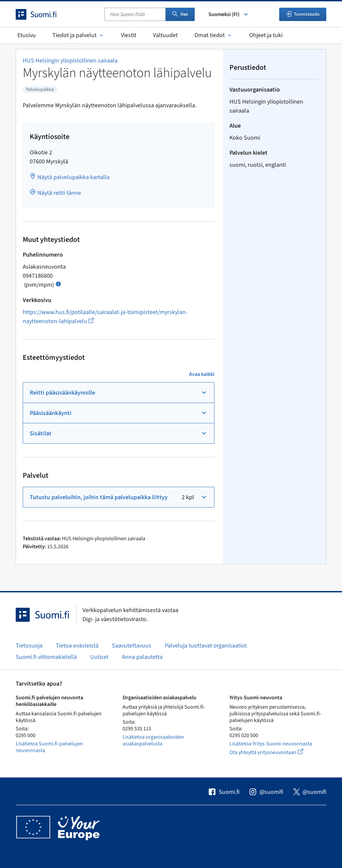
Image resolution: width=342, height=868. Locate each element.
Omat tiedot (213, 35)
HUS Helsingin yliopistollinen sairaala (70, 61)
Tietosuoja (29, 646)
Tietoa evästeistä (77, 646)
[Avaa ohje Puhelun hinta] (58, 283)
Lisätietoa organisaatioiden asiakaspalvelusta (153, 740)
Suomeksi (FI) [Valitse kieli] (229, 14)
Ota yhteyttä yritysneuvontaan (274, 752)
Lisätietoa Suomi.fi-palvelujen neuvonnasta (49, 747)
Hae (180, 14)
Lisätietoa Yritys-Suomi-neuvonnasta (271, 744)
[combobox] (135, 14)
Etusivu (27, 35)
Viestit (129, 35)
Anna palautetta (142, 657)
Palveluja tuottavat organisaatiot (206, 646)
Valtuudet (165, 35)
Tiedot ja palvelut (78, 35)
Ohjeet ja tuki (266, 35)
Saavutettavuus (132, 646)
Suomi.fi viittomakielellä (46, 657)
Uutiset (99, 657)
